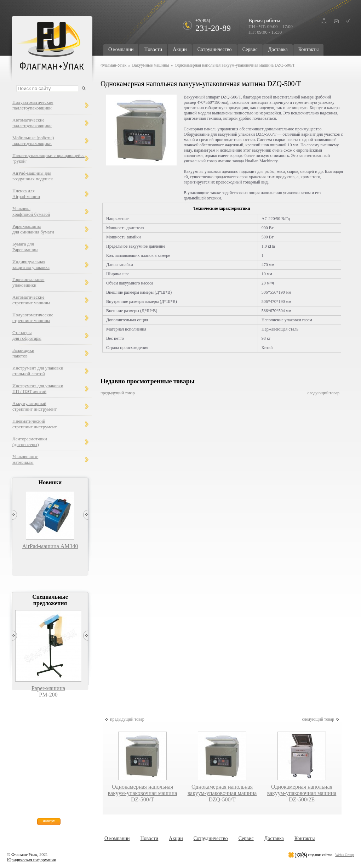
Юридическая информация (31, 860)
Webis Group (345, 855)
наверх (49, 821)
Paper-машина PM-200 (48, 691)
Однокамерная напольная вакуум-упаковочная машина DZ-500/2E (302, 793)
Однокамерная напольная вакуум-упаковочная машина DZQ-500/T (222, 793)
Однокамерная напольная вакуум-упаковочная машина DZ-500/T (143, 793)
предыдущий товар (118, 393)
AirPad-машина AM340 (50, 546)
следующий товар (323, 393)
